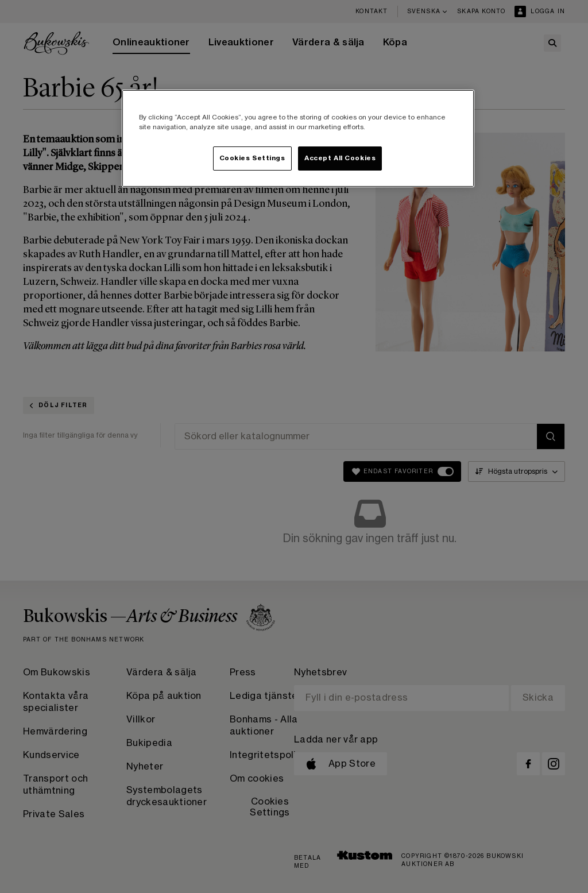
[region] (298, 138)
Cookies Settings (252, 158)
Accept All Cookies (340, 158)
